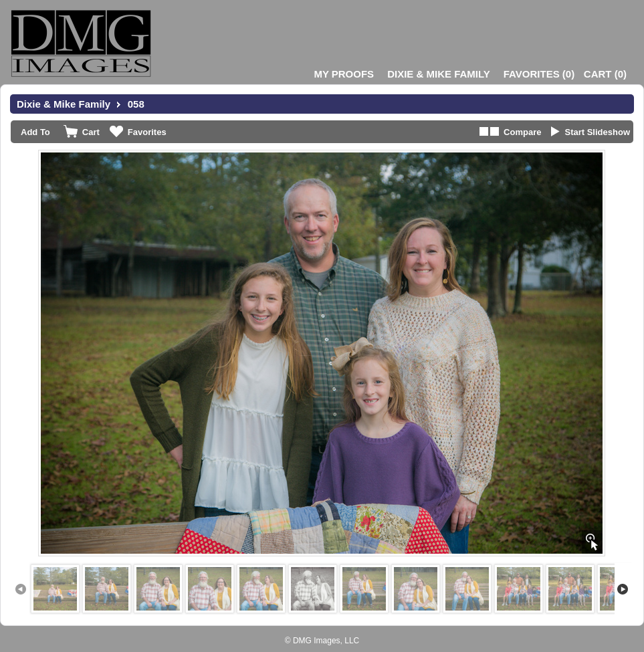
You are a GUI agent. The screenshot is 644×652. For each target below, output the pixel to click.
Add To (35, 132)
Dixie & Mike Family (439, 74)
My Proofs (344, 74)
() (539, 74)
